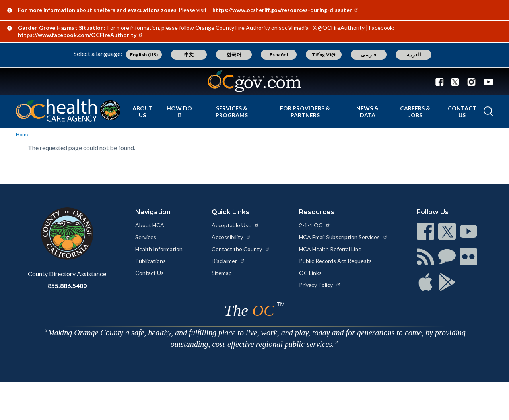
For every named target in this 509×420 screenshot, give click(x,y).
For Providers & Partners (305, 112)
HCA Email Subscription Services (343, 237)
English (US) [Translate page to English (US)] (144, 55)
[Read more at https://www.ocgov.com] (67, 234)
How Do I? (179, 112)
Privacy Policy (320, 285)
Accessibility (231, 237)
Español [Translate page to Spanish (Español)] (279, 55)
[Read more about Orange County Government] (254, 81)
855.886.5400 (67, 285)
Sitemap (222, 273)
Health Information (159, 249)
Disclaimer (228, 261)
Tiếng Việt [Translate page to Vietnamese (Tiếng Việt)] (324, 55)
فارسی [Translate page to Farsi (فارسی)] (369, 55)
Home (23, 135)
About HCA (150, 225)
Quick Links (230, 212)
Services (146, 237)
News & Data (367, 112)
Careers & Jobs (415, 112)
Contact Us (462, 112)
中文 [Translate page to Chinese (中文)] (189, 55)
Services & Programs (232, 112)
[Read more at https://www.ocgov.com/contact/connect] (425, 231)
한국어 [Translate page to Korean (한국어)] (234, 55)
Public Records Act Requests (335, 261)
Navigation (153, 212)
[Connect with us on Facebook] (441, 81)
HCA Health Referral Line (330, 249)
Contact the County (241, 249)
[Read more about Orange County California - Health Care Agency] (68, 110)
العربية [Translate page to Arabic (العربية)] (414, 55)
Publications (151, 261)
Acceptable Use (235, 225)
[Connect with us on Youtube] (487, 81)
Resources (317, 212)
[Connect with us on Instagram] (471, 81)
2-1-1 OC (315, 225)
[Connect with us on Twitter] (455, 81)
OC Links (310, 273)
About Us (143, 112)
